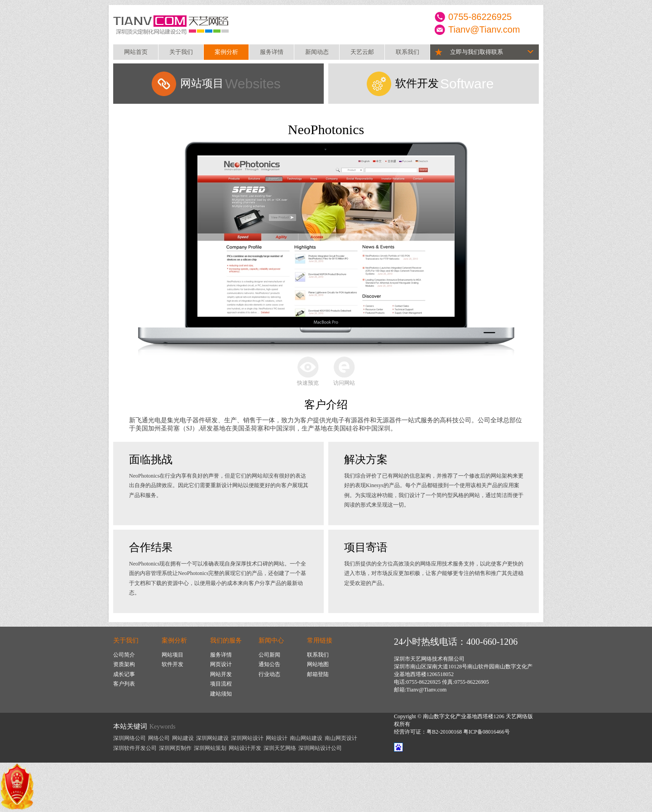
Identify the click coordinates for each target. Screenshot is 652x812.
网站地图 (318, 664)
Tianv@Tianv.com (484, 29)
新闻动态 (317, 52)
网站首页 (136, 52)
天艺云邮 (362, 52)
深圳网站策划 (210, 748)
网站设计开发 (245, 748)
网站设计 (277, 738)
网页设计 (221, 664)
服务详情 (272, 52)
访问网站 (344, 383)
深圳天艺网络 (280, 748)
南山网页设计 (341, 738)
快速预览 (308, 383)
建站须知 (221, 694)
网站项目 (173, 655)
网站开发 (221, 674)
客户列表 (124, 684)
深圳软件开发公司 (135, 748)
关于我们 (181, 52)
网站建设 (183, 738)
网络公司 (159, 738)
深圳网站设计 (247, 738)
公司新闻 (269, 655)
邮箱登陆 (318, 674)
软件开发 (173, 664)
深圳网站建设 (212, 738)
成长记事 (124, 674)
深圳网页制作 (175, 748)
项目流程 (221, 684)
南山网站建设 (306, 738)
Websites (230, 84)
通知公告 (269, 664)
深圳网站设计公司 (320, 748)
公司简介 (124, 655)
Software (444, 84)
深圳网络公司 (129, 738)
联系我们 (407, 52)
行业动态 (269, 674)
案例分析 (226, 52)
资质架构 (124, 664)
